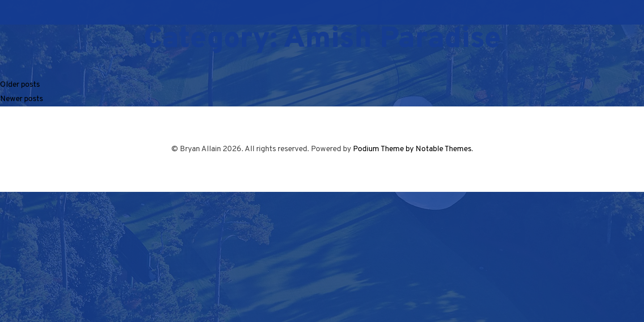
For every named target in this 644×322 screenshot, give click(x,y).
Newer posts (21, 99)
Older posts (20, 85)
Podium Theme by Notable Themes (412, 149)
